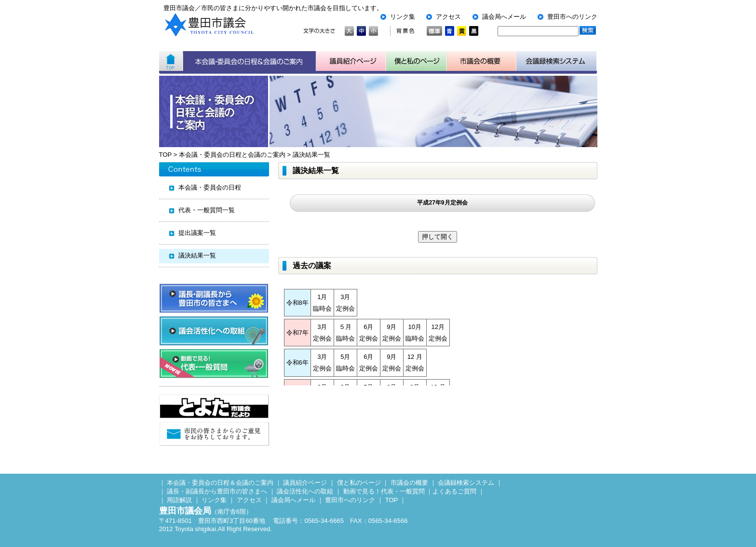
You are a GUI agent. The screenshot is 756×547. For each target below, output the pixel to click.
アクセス (448, 17)
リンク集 (403, 17)
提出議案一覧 (197, 233)
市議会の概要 (409, 483)
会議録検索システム (466, 483)
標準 (434, 31)
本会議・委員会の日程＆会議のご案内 (250, 61)
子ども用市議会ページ (417, 61)
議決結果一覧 (311, 155)
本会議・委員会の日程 (210, 187)
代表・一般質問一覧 (207, 210)
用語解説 (179, 500)
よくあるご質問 (454, 491)
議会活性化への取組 (305, 491)
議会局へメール (504, 17)
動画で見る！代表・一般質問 (384, 491)
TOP (165, 155)
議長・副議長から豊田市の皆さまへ (217, 491)
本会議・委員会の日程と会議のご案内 (232, 155)
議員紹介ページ (351, 61)
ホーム (171, 61)
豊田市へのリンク (572, 17)
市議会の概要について (482, 61)
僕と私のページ (359, 483)
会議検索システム (557, 61)
